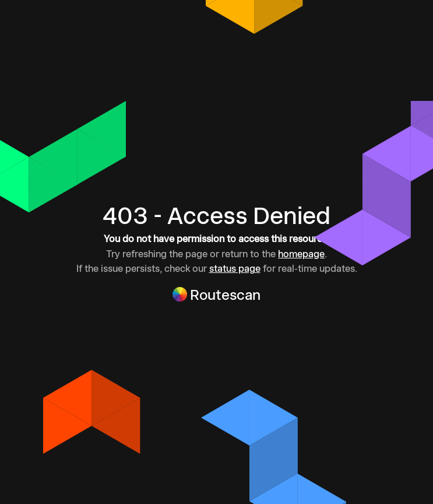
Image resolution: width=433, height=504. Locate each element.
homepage (301, 254)
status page (235, 268)
